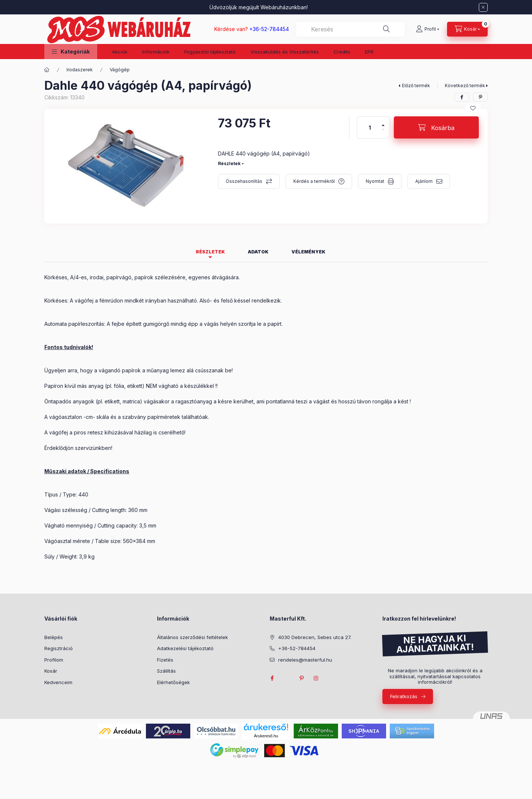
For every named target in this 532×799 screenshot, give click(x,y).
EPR (369, 52)
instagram (316, 678)
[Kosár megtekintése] (467, 29)
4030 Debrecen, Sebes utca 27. (315, 637)
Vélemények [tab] (308, 252)
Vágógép (120, 70)
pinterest (301, 678)
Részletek (229, 163)
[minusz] (383, 133)
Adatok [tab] (258, 252)
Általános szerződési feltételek (192, 637)
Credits (342, 52)
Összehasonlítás (244, 181)
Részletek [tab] (210, 252)
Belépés (54, 637)
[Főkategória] (47, 70)
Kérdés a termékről (314, 181)
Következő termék (465, 86)
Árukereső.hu (266, 736)
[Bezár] (483, 7)
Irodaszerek (80, 70)
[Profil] (428, 29)
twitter (287, 678)
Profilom (54, 660)
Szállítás (166, 671)
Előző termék (416, 86)
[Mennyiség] (370, 127)
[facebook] (462, 97)
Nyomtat (375, 181)
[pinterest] (480, 97)
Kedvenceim (58, 682)
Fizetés (165, 660)
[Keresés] (386, 29)
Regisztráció (59, 648)
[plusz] (383, 122)
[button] (71, 52)
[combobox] (350, 29)
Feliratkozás (404, 696)
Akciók (120, 52)
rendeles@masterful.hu (305, 660)
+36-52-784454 (297, 648)
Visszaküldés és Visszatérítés (285, 52)
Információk (156, 52)
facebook (272, 678)
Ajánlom (424, 181)
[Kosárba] (436, 127)
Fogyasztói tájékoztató (210, 52)
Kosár (51, 671)
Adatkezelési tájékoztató (185, 648)
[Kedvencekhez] (473, 108)
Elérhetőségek (173, 682)
